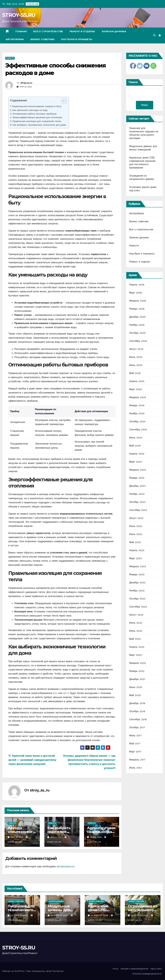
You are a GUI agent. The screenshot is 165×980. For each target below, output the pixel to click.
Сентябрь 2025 (138, 341)
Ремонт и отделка (82, 31)
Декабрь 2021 (137, 679)
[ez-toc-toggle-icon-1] (62, 101)
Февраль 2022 (138, 663)
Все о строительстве (141, 229)
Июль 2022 (136, 623)
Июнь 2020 (136, 687)
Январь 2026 (137, 309)
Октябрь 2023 (137, 502)
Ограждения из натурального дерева (143, 910)
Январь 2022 (137, 671)
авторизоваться (65, 866)
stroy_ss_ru (26, 83)
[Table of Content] (64, 101)
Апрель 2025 (137, 381)
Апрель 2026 (137, 285)
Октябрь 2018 (137, 711)
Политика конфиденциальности (147, 974)
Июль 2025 (136, 357)
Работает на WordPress (14, 971)
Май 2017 (135, 744)
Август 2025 (136, 349)
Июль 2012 (136, 768)
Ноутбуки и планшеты (77, 39)
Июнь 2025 (136, 365)
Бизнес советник (43, 39)
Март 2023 (136, 558)
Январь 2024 (137, 478)
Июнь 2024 (136, 438)
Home (115, 969)
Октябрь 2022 (137, 599)
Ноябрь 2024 (137, 413)
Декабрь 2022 (137, 583)
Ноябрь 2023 (137, 494)
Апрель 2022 (137, 647)
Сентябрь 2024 (138, 430)
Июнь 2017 (135, 735)
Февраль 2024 (138, 470)
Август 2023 (136, 518)
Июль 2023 (136, 526)
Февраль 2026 (138, 301)
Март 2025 (136, 389)
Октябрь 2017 (137, 727)
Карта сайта (156, 969)
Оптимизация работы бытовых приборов (34, 114)
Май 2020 (135, 695)
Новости (10, 58)
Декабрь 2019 (137, 703)
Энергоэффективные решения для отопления (37, 117)
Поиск (133, 82)
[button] (154, 35)
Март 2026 (136, 293)
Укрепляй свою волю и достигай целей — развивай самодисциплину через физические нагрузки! (32, 760)
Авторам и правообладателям (134, 969)
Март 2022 (136, 655)
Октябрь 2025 (137, 333)
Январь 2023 (137, 574)
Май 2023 (135, 542)
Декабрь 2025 (137, 317)
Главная (21, 31)
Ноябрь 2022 (137, 591)
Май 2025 (135, 373)
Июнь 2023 (136, 534)
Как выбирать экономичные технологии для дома (39, 125)
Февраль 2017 (137, 760)
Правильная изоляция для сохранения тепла (37, 121)
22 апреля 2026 (20, 915)
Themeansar (58, 971)
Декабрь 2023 (137, 486)
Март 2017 (135, 752)
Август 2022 (136, 615)
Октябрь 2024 (137, 421)
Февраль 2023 (138, 566)
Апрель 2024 (137, 454)
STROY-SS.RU (19, 15)
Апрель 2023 (137, 550)
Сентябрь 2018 (138, 719)
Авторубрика (15, 39)
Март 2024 (136, 462)
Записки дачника (114, 31)
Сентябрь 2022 (138, 607)
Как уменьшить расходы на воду (30, 110)
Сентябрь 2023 (138, 510)
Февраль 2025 (138, 397)
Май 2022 (135, 639)
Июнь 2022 (136, 631)
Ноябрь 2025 (137, 325)
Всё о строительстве (48, 31)
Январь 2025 (137, 405)
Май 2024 (135, 446)
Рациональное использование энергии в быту (37, 106)
